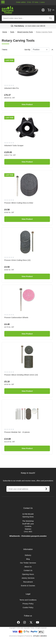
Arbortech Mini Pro (12, 88)
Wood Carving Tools (25, 32)
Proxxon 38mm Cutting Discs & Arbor (19, 203)
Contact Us (28, 570)
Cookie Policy (28, 607)
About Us (28, 567)
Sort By (27, 50)
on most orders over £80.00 (28, 26)
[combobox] (28, 18)
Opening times (28, 517)
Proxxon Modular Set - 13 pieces (17, 432)
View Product (27, 104)
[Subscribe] (46, 489)
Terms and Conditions (28, 600)
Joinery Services (28, 578)
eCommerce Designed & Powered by (21, 636)
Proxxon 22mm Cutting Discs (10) (17, 260)
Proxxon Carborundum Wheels (16, 317)
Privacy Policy (28, 604)
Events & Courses (28, 586)
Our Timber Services (28, 563)
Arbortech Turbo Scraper (14, 145)
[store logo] (21, 10)
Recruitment (28, 582)
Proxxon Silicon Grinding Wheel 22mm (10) (21, 375)
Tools (12, 32)
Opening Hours (28, 574)
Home (5, 32)
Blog (28, 559)
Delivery (28, 555)
